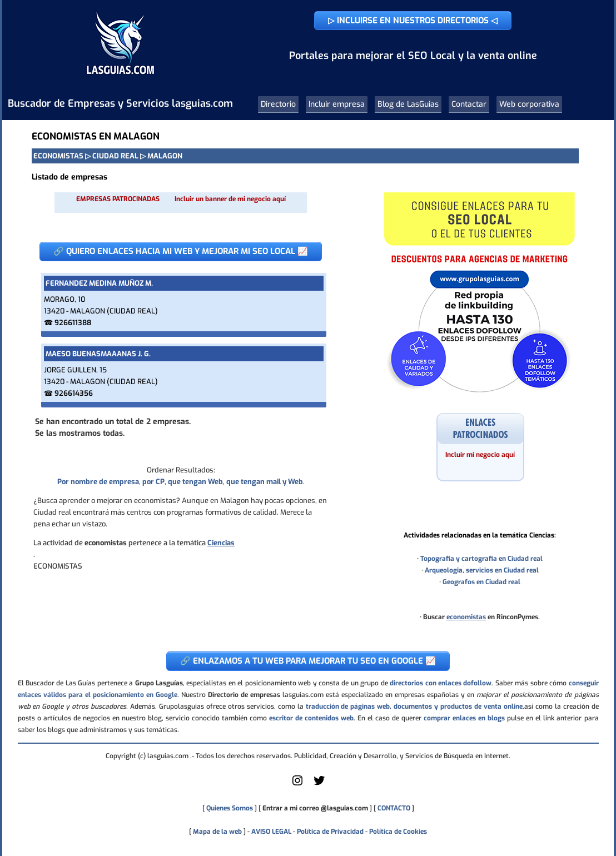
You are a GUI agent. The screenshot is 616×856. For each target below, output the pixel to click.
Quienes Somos (230, 808)
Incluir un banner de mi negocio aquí (230, 199)
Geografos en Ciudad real (481, 582)
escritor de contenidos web (311, 718)
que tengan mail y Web (265, 482)
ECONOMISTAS (58, 156)
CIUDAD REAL (115, 156)
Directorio (278, 104)
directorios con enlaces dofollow (441, 683)
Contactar (469, 104)
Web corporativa (529, 104)
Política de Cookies (398, 832)
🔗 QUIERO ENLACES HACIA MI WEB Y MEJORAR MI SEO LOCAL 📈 (181, 251)
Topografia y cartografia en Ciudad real (481, 559)
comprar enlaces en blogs (464, 718)
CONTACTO (394, 808)
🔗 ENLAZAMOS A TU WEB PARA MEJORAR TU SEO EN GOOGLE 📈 (308, 661)
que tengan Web (195, 482)
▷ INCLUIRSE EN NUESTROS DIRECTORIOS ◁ (413, 21)
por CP (153, 482)
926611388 (73, 323)
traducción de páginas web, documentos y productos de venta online (414, 706)
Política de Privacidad (330, 832)
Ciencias (221, 543)
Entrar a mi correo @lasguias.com (315, 808)
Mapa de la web (217, 832)
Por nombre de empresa (98, 482)
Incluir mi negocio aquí (480, 455)
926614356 (74, 393)
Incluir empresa (337, 104)
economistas (466, 617)
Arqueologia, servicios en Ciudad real (482, 570)
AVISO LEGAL (271, 832)
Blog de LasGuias (408, 104)
